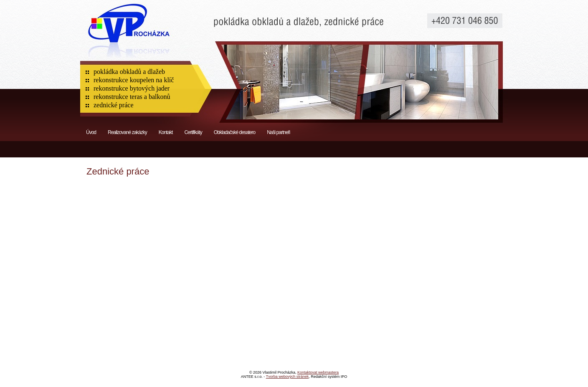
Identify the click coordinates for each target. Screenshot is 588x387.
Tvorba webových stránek (288, 377)
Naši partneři (278, 132)
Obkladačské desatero (234, 132)
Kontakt (166, 132)
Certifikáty (193, 132)
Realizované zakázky (127, 132)
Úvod (91, 132)
